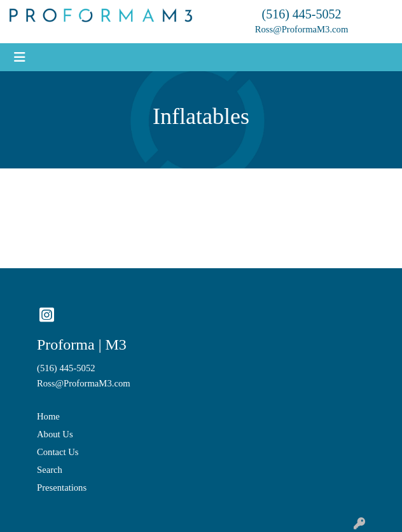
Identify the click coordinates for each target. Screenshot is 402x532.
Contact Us (58, 452)
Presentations (62, 488)
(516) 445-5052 (302, 14)
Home (48, 416)
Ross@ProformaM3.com (302, 29)
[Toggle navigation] (20, 57)
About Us (55, 434)
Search (50, 470)
